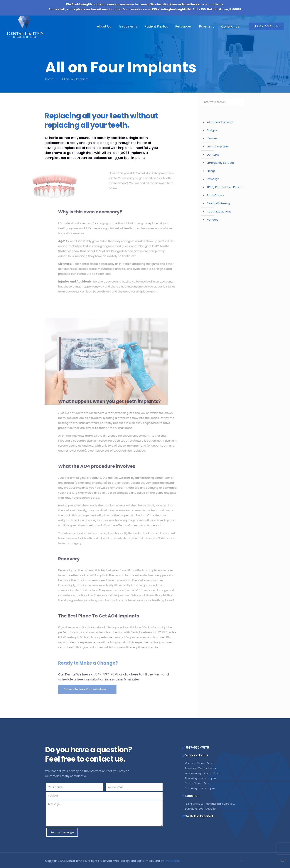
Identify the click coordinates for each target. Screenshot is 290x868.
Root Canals (215, 195)
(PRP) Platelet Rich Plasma (225, 187)
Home (49, 79)
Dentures (213, 155)
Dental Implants (218, 146)
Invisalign (213, 179)
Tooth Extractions (219, 211)
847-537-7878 (267, 26)
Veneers (213, 220)
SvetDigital (172, 861)
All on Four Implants (220, 122)
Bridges (212, 130)
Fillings (211, 171)
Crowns (212, 138)
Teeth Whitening (218, 203)
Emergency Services (221, 163)
